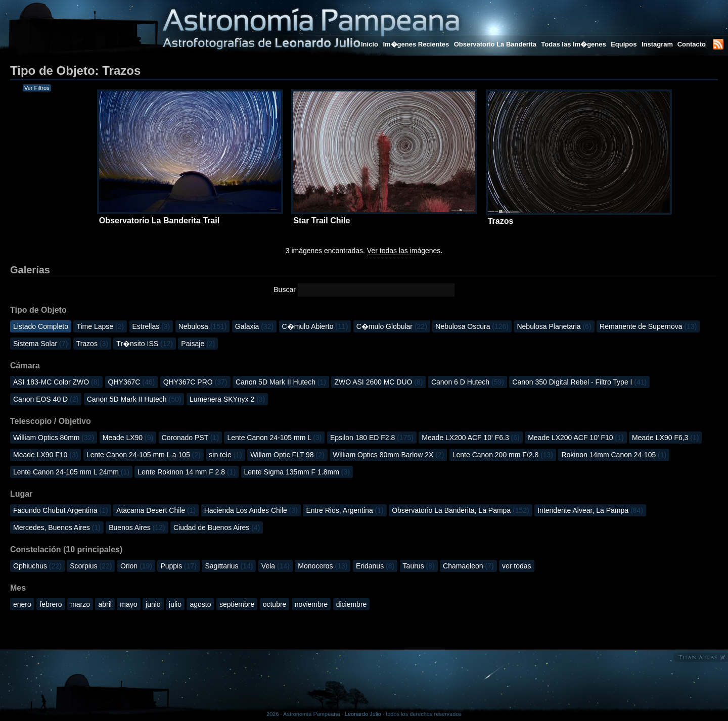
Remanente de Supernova (648, 326)
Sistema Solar (40, 344)
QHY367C (132, 382)
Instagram (658, 44)
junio (153, 604)
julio (175, 604)
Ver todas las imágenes (404, 251)
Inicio (370, 44)
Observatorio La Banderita (495, 44)
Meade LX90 (128, 438)
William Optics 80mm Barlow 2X (388, 455)
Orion (136, 566)
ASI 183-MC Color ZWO (56, 382)
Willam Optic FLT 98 (287, 455)
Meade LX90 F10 (45, 455)
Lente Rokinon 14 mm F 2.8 (187, 472)
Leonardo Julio (363, 714)
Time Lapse (100, 326)
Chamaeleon (468, 566)
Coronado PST (190, 438)
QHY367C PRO (195, 382)
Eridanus (375, 566)
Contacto (692, 44)
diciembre (352, 604)
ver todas (517, 566)
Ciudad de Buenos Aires (217, 527)
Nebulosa (203, 326)
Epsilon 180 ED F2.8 (372, 438)
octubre (275, 604)
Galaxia (254, 326)
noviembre (311, 604)
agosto (200, 604)
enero (22, 604)
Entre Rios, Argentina (345, 510)
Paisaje (198, 344)
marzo (80, 604)
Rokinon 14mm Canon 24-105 (614, 455)
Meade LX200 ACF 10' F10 (576, 438)
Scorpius (91, 566)
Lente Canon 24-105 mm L (274, 438)
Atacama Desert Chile (156, 510)
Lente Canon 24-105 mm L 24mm (71, 472)
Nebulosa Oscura (472, 326)
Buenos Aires (137, 527)
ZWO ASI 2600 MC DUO (378, 382)
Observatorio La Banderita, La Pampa (461, 510)
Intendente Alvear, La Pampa (590, 510)
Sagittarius (229, 566)
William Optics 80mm (54, 438)
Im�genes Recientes (416, 44)
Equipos (624, 44)
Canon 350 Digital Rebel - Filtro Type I (579, 382)
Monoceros (323, 566)
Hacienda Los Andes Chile (251, 510)
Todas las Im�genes (573, 44)
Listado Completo (41, 326)
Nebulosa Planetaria (554, 326)
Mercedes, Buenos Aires (57, 527)
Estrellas (151, 326)
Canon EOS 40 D (46, 399)
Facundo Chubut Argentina (61, 510)
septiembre (237, 604)
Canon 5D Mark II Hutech (281, 382)
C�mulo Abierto (315, 326)
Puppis (178, 566)
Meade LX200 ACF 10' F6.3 (470, 438)
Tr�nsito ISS (145, 344)
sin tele (225, 455)
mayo (128, 604)
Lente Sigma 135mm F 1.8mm (297, 472)
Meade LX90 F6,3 (665, 438)
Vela (276, 566)
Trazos (92, 344)
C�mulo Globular (392, 326)
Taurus (419, 566)
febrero (51, 604)
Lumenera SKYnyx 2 (227, 399)
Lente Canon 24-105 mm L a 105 (144, 455)
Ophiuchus (37, 566)
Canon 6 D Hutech (468, 382)
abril (105, 604)
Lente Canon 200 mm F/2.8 (503, 455)
